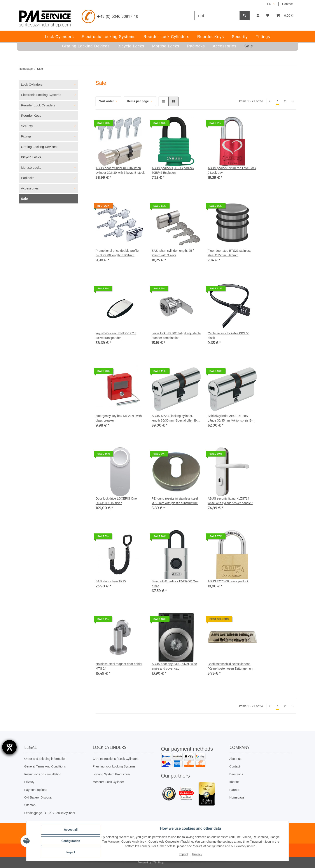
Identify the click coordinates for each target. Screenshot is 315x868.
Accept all (71, 830)
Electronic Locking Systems (41, 95)
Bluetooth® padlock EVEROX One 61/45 (175, 584)
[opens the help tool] (9, 747)
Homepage (237, 797)
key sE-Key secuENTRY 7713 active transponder (116, 336)
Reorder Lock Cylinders (38, 105)
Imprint (234, 782)
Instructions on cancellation (43, 774)
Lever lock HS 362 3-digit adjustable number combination (176, 336)
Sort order (107, 101)
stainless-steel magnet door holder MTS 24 (119, 666)
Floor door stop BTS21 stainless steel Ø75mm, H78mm (229, 253)
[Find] (217, 16)
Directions (236, 774)
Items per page (138, 101)
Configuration (71, 841)
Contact (287, 4)
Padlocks (28, 178)
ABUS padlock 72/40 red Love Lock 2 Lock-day (232, 170)
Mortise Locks (31, 168)
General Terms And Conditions (45, 766)
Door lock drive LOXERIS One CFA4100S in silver (116, 501)
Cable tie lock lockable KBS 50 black (228, 336)
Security (27, 126)
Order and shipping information (45, 759)
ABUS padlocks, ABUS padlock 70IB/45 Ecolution (173, 170)
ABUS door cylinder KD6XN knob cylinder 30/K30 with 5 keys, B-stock (120, 170)
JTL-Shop (158, 863)
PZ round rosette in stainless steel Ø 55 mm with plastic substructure (175, 501)
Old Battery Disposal (38, 797)
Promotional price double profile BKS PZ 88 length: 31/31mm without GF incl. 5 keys (117, 253)
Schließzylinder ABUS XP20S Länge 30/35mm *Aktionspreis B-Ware (230, 418)
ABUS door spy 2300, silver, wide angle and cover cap (174, 666)
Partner (234, 790)
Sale (24, 199)
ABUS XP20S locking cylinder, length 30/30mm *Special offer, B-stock (174, 418)
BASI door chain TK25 (111, 581)
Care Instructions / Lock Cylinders (116, 759)
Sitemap (30, 805)
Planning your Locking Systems (114, 766)
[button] (258, 16)
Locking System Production (111, 774)
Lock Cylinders (32, 84)
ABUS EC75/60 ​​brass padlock (228, 581)
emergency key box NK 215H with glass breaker (119, 418)
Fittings (26, 136)
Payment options (36, 790)
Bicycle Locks (31, 157)
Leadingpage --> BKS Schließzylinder (50, 813)
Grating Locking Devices (39, 147)
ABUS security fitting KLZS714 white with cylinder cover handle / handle (230, 501)
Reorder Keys (31, 115)
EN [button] (269, 4)
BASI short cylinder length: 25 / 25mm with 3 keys (173, 253)
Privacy (29, 782)
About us (235, 759)
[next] (292, 101)
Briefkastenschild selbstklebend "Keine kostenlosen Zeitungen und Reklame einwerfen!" (231, 667)
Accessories (30, 188)
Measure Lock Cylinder (108, 782)
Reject (71, 852)
